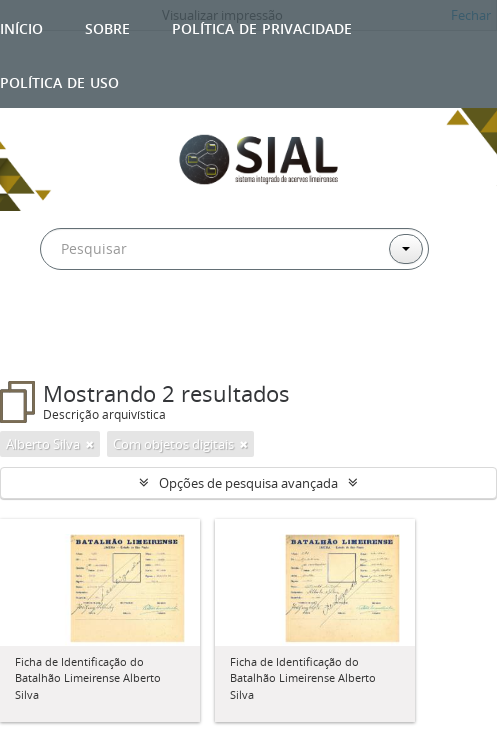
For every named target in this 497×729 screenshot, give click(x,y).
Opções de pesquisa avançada (248, 483)
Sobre (107, 26)
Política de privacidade (262, 26)
